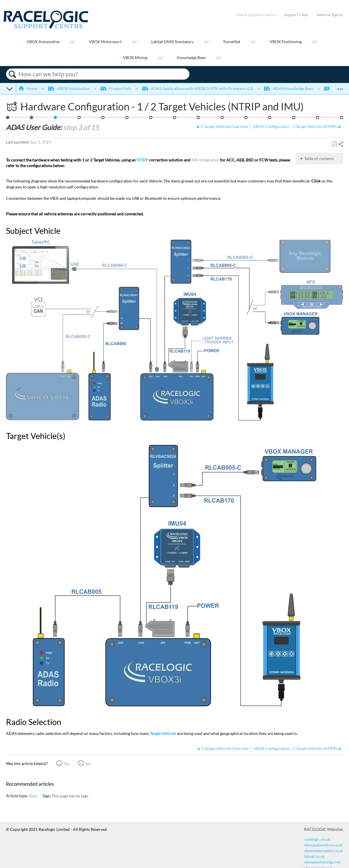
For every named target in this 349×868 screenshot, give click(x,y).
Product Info (116, 88)
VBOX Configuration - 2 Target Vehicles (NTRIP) (79, 119)
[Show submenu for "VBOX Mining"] (160, 58)
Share (341, 144)
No (88, 764)
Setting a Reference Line (175, 119)
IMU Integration (205, 160)
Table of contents (319, 158)
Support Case (296, 15)
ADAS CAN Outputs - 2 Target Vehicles (318, 119)
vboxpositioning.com (322, 862)
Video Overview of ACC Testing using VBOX (341, 119)
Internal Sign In (330, 15)
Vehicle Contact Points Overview (103, 119)
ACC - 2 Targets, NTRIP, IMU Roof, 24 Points (8, 119)
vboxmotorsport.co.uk (324, 851)
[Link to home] (46, 27)
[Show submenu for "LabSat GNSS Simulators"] (206, 42)
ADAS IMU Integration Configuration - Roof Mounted (270, 119)
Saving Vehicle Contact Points (151, 119)
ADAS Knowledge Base (289, 88)
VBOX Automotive (43, 42)
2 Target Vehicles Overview (32, 119)
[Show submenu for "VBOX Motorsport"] (134, 42)
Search (12, 74)
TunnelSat (232, 42)
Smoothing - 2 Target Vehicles (246, 119)
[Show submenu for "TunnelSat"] (253, 42)
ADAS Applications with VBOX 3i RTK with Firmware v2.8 (198, 88)
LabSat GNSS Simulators (172, 42)
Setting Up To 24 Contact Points (127, 119)
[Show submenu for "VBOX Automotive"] (72, 42)
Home (28, 88)
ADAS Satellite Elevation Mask (294, 119)
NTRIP (142, 160)
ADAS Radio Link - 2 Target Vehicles (198, 119)
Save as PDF (334, 144)
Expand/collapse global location (340, 87)
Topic (33, 796)
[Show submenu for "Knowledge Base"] (218, 58)
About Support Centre (256, 15)
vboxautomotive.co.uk (323, 845)
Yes (67, 764)
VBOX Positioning (286, 42)
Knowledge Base (191, 57)
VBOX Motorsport (105, 42)
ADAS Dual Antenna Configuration (222, 119)
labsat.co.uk (314, 856)
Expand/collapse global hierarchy (10, 89)
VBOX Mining (135, 57)
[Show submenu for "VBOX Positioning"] (314, 42)
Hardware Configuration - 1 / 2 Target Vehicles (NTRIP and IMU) (55, 119)
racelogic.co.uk (317, 839)
